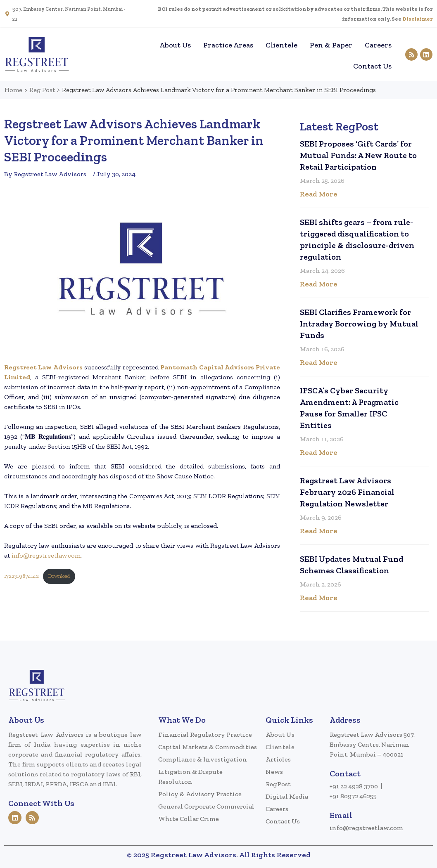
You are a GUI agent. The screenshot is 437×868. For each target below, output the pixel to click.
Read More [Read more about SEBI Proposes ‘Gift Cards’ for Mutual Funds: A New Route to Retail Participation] (319, 194)
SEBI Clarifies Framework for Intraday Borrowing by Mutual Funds (359, 324)
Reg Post (42, 90)
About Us (175, 45)
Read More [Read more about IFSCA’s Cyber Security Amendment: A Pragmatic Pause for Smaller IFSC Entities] (319, 452)
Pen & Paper (331, 45)
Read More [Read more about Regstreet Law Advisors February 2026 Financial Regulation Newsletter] (319, 531)
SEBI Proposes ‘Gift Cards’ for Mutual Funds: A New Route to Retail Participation (358, 155)
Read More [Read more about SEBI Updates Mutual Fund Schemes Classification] (319, 598)
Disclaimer (418, 19)
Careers (378, 45)
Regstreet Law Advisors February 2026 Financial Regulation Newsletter (347, 492)
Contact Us (372, 66)
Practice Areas (228, 45)
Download (59, 576)
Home (141, 45)
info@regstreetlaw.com (46, 555)
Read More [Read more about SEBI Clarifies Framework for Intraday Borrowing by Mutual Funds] (319, 362)
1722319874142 (21, 576)
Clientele (281, 45)
